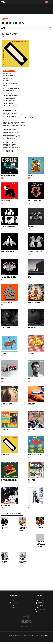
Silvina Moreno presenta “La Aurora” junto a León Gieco (41, 544)
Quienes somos (40, 609)
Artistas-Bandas (13, 603)
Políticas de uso (44, 635)
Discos (3, 28)
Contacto (40, 611)
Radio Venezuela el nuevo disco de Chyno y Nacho (6, 561)
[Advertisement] (26, 579)
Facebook (40, 605)
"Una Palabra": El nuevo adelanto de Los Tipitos (6, 527)
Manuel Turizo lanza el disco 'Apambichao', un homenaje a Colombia (23, 527)
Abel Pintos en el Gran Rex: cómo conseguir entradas (23, 561)
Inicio (13, 601)
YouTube (40, 601)
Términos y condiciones (35, 635)
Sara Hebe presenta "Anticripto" (40, 526)
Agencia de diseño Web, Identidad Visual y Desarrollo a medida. (26, 638)
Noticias (13, 605)
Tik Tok (40, 607)
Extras (13, 609)
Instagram (40, 603)
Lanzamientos (13, 607)
